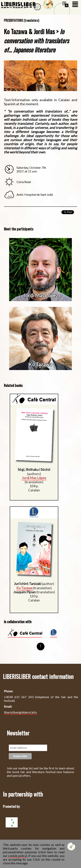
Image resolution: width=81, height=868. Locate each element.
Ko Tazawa (40, 364)
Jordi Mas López (40, 295)
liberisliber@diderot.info (20, 712)
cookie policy (17, 856)
